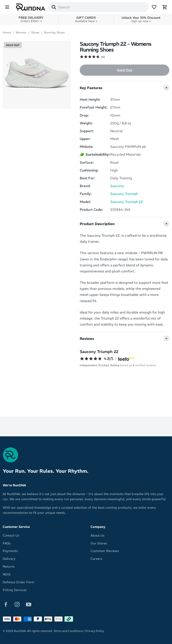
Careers (96, 559)
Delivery (9, 559)
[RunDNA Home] (31, 7)
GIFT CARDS (86, 19)
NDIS (7, 574)
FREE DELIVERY (31, 19)
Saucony (117, 186)
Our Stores (99, 543)
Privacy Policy (95, 631)
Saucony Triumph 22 (127, 202)
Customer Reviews (105, 551)
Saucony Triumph (124, 194)
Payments (10, 551)
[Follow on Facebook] (6, 604)
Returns (9, 567)
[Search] (54, 7)
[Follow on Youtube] (29, 604)
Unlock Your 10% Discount (141, 19)
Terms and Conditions (68, 631)
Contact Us (11, 535)
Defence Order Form (18, 582)
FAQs (7, 543)
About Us (98, 535)
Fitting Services (15, 590)
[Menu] (7, 7)
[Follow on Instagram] (17, 604)
